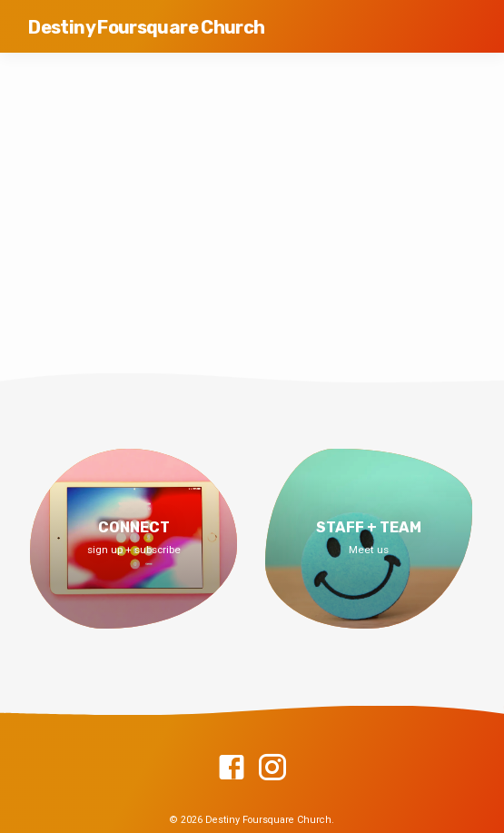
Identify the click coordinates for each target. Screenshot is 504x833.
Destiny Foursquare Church (146, 27)
